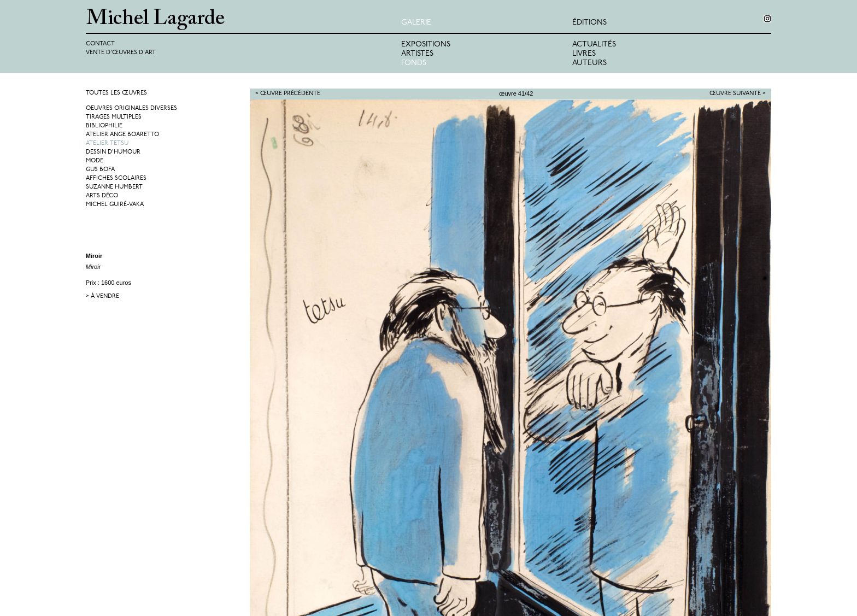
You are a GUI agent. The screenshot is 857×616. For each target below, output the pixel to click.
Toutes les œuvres (116, 93)
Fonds (414, 63)
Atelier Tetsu (107, 143)
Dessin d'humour (113, 152)
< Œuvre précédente (288, 94)
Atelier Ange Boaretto (122, 135)
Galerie (416, 23)
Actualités (594, 45)
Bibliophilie (104, 126)
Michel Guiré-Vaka (115, 205)
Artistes (417, 54)
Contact (100, 44)
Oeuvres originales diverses (131, 108)
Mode (95, 161)
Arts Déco (102, 196)
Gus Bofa (100, 170)
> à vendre (102, 297)
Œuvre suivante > (738, 94)
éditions (589, 23)
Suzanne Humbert (114, 187)
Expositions (426, 45)
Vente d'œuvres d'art (121, 53)
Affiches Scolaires (116, 178)
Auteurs (589, 63)
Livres (584, 54)
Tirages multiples (114, 117)
